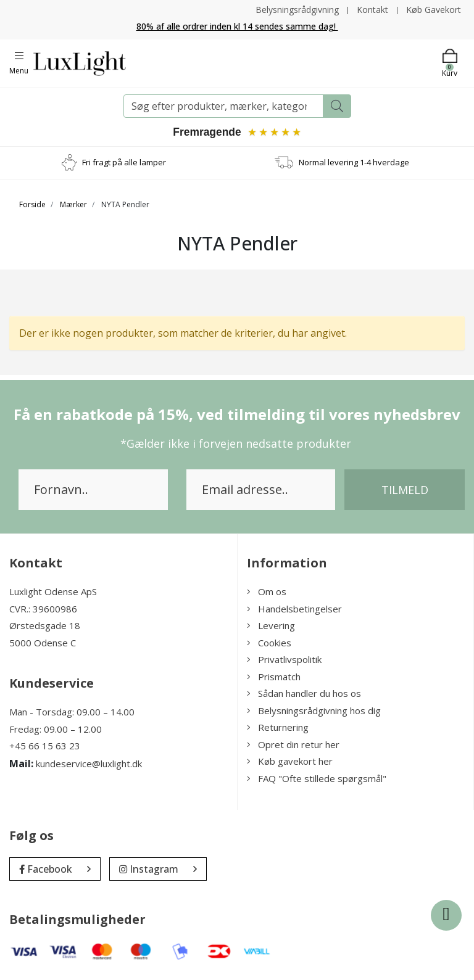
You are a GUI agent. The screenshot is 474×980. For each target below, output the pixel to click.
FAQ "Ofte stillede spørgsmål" (317, 779)
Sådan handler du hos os (304, 694)
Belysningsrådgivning (297, 10)
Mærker (73, 205)
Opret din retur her (293, 745)
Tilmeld (405, 490)
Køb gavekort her (290, 762)
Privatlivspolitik (284, 660)
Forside (32, 205)
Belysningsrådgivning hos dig (314, 711)
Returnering (278, 728)
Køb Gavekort (434, 10)
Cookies (269, 643)
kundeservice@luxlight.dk (89, 764)
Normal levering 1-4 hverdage (354, 163)
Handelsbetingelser (294, 609)
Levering (271, 626)
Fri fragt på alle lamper (124, 163)
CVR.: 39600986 (43, 609)
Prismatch (274, 677)
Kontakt (372, 10)
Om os (267, 592)
